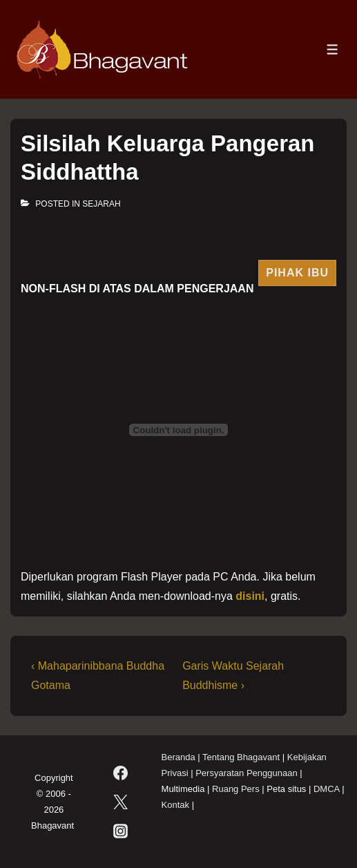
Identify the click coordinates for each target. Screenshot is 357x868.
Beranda (178, 757)
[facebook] (121, 773)
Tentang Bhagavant (241, 757)
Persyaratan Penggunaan (246, 773)
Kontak (175, 805)
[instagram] (121, 831)
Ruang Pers (236, 789)
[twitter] (121, 802)
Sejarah (101, 204)
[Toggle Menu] (332, 49)
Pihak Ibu (297, 273)
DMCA (327, 789)
